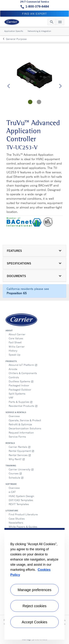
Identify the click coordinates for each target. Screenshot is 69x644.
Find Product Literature (23, 514)
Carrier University (21, 469)
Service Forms (17, 437)
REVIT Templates (19, 504)
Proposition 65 (17, 293)
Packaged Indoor (19, 385)
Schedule (16, 478)
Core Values (16, 338)
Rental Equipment (21, 451)
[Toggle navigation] (52, 22)
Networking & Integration (39, 31)
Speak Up (15, 355)
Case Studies (17, 519)
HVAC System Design (21, 496)
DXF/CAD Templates (21, 500)
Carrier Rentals (20, 447)
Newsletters (16, 523)
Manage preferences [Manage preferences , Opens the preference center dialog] (34, 590)
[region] (34, 584)
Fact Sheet (15, 342)
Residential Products (23, 406)
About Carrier (17, 334)
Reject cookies (34, 606)
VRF (11, 398)
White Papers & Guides (23, 527)
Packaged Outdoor (20, 390)
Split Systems (17, 394)
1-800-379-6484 (37, 6)
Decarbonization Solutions (25, 428)
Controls (14, 377)
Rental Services (20, 455)
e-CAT (12, 492)
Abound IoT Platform (23, 365)
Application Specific (14, 31)
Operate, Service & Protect (25, 420)
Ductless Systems (21, 381)
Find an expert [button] (34, 14)
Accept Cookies (34, 622)
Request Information (21, 433)
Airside (13, 369)
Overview (14, 416)
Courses (15, 473)
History (13, 351)
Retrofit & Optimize (20, 424)
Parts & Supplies (21, 402)
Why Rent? (17, 459)
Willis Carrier (17, 347)
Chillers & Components (23, 373)
